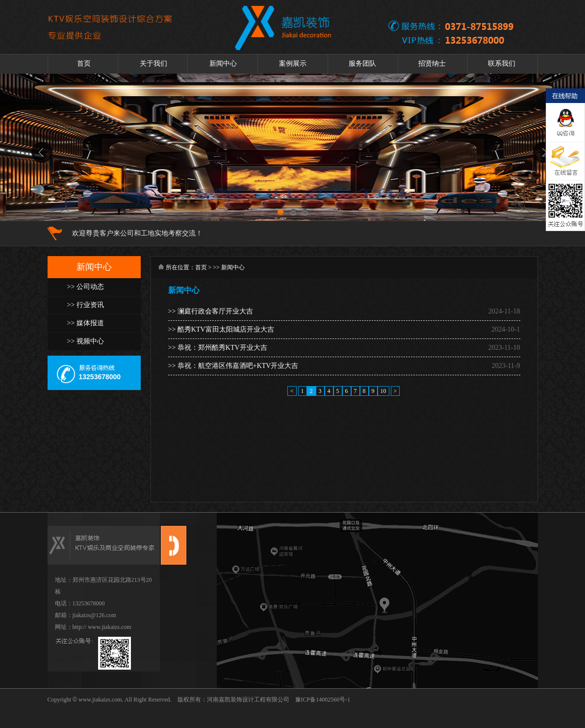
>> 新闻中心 (229, 267)
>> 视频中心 (86, 341)
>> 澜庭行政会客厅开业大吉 (211, 311)
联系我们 (502, 64)
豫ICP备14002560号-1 (323, 700)
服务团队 (362, 64)
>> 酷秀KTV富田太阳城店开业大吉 (221, 329)
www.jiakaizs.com (100, 700)
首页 (84, 64)
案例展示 (293, 64)
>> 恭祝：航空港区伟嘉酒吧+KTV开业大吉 (233, 366)
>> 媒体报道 (86, 323)
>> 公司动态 (86, 287)
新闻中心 (223, 64)
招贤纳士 (432, 64)
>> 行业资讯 (86, 305)
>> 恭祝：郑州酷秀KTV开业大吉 (218, 348)
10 (383, 391)
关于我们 (153, 64)
